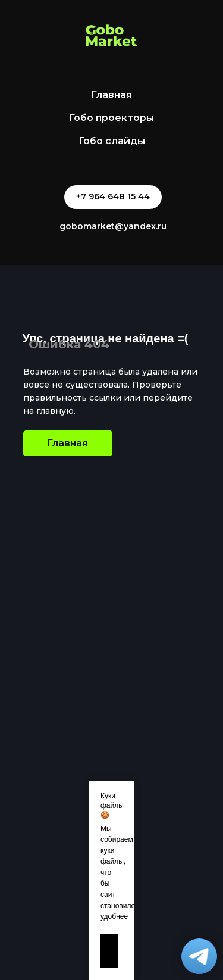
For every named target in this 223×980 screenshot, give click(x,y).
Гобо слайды (112, 141)
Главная (111, 95)
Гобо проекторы (111, 118)
